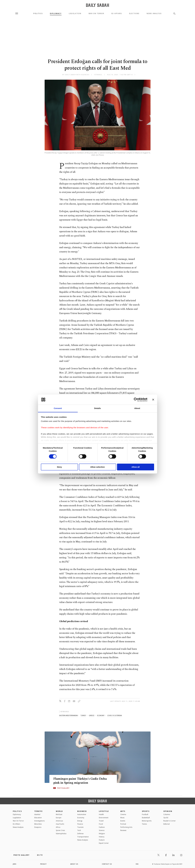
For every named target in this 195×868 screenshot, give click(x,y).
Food (101, 824)
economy (101, 715)
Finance (80, 824)
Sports (146, 811)
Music (122, 818)
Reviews (123, 830)
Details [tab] (98, 408)
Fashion (102, 827)
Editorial (166, 824)
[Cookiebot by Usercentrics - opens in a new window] (136, 400)
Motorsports (147, 821)
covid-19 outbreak (115, 715)
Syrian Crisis (60, 830)
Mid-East (59, 814)
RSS (137, 864)
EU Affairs (117, 14)
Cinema (123, 814)
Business (82, 811)
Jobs (15, 864)
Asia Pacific (60, 824)
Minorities (38, 824)
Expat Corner (104, 843)
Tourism (80, 827)
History (102, 837)
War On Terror (96, 14)
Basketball (146, 818)
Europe (59, 818)
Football (145, 814)
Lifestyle (104, 811)
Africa (58, 827)
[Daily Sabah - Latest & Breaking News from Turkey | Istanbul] (97, 5)
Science (102, 830)
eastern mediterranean (68, 715)
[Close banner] (153, 400)
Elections (134, 14)
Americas (59, 821)
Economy (81, 818)
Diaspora (38, 827)
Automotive (82, 814)
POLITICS (17, 811)
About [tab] (137, 408)
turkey (83, 715)
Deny (60, 467)
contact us (107, 864)
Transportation (83, 837)
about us (74, 864)
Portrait (123, 824)
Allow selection (97, 467)
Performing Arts (126, 827)
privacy (43, 864)
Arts (123, 811)
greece (92, 715)
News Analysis (154, 14)
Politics (38, 14)
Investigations (39, 821)
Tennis (144, 824)
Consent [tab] (58, 408)
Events (123, 821)
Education (38, 818)
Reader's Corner (170, 821)
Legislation (75, 14)
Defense (80, 834)
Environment (104, 818)
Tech (79, 830)
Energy (80, 821)
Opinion (168, 811)
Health (101, 814)
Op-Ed (166, 818)
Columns (167, 814)
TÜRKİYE (38, 811)
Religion (102, 834)
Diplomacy (56, 14)
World (59, 811)
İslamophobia (61, 834)
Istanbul (37, 814)
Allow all (136, 467)
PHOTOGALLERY (63, 788)
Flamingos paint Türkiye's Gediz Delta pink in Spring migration (81, 781)
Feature (102, 840)
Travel (101, 821)
